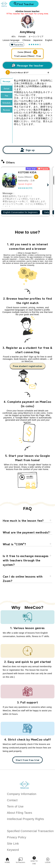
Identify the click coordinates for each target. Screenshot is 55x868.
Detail (7, 88)
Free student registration (28, 366)
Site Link (13, 844)
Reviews (7, 110)
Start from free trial (27, 760)
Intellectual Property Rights (26, 819)
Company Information (22, 794)
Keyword (13, 850)
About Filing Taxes (20, 813)
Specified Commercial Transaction (30, 831)
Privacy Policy (17, 837)
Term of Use (15, 806)
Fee (7, 96)
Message (7, 81)
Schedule (7, 103)
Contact (12, 800)
